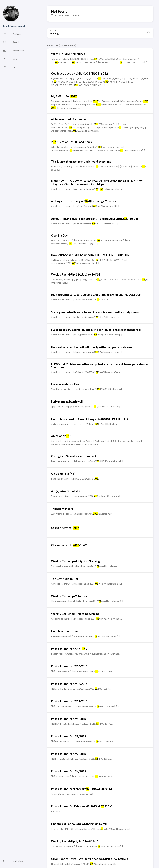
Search (53, 31)
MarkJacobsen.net (14, 26)
